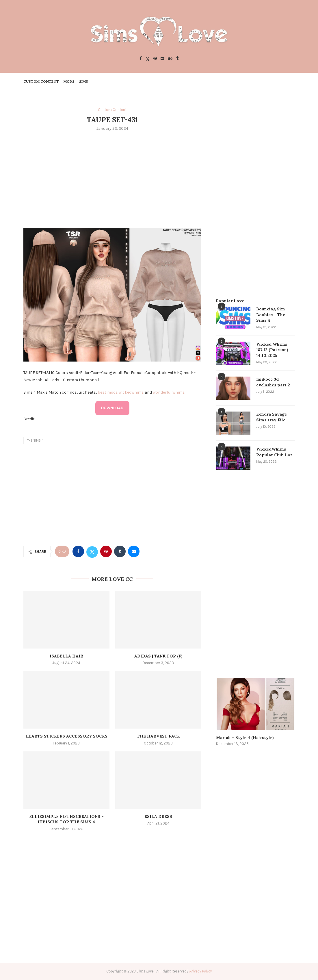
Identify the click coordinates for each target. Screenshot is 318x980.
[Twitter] (148, 59)
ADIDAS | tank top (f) (158, 656)
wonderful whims (169, 392)
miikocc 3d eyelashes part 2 (273, 382)
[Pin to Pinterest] (106, 551)
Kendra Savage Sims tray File (271, 417)
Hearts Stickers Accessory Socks (66, 736)
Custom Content (41, 81)
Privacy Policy (200, 971)
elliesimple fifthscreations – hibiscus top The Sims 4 (66, 819)
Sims (84, 81)
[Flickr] (162, 59)
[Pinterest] (155, 59)
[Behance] (170, 59)
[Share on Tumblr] (120, 551)
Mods (69, 81)
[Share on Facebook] (78, 551)
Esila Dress (158, 816)
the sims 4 (35, 441)
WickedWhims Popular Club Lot (274, 452)
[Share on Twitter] (92, 551)
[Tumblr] (177, 59)
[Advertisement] (112, 179)
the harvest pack (158, 736)
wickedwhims (131, 392)
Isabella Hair (66, 656)
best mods (108, 392)
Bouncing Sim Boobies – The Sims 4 (271, 315)
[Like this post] (64, 552)
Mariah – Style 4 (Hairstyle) (245, 738)
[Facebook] (141, 59)
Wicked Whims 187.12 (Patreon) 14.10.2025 (272, 350)
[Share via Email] (134, 551)
